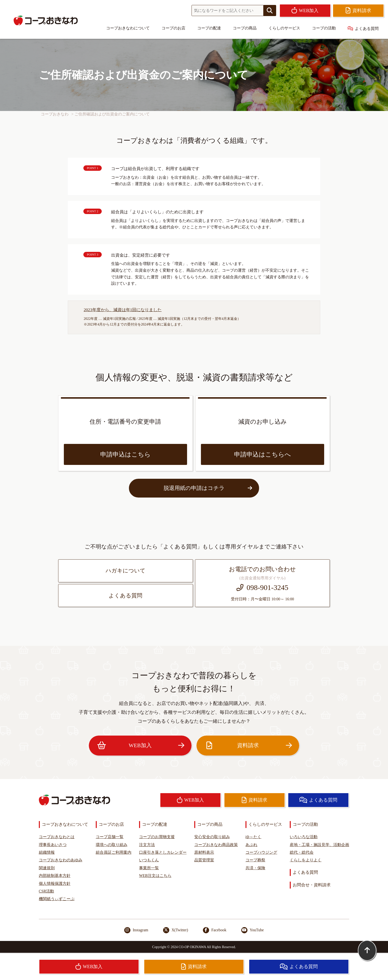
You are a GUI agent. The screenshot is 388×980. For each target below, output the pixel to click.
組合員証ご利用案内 (114, 852)
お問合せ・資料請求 (312, 885)
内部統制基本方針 (55, 876)
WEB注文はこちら (155, 876)
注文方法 (147, 845)
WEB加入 (140, 746)
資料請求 (248, 746)
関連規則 (47, 868)
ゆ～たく (253, 837)
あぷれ (251, 845)
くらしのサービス (284, 28)
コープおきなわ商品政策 (216, 845)
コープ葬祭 (255, 860)
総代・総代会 (302, 852)
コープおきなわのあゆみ (61, 860)
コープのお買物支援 (157, 837)
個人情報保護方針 (55, 883)
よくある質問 (363, 28)
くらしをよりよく (306, 860)
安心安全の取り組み (212, 837)
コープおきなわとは (57, 837)
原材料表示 (204, 852)
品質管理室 (204, 860)
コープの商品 (245, 28)
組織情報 (47, 852)
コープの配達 (209, 28)
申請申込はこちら (125, 454)
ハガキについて (126, 571)
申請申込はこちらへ (263, 454)
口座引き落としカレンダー (163, 852)
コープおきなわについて (128, 28)
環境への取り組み (112, 845)
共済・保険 (255, 868)
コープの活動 (324, 28)
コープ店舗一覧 (110, 837)
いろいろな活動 (304, 837)
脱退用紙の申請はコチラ (208, 488)
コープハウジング (261, 852)
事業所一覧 (149, 868)
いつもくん (149, 860)
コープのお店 (173, 28)
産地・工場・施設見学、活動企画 (319, 845)
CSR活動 (47, 891)
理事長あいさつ (53, 845)
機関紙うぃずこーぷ (57, 899)
